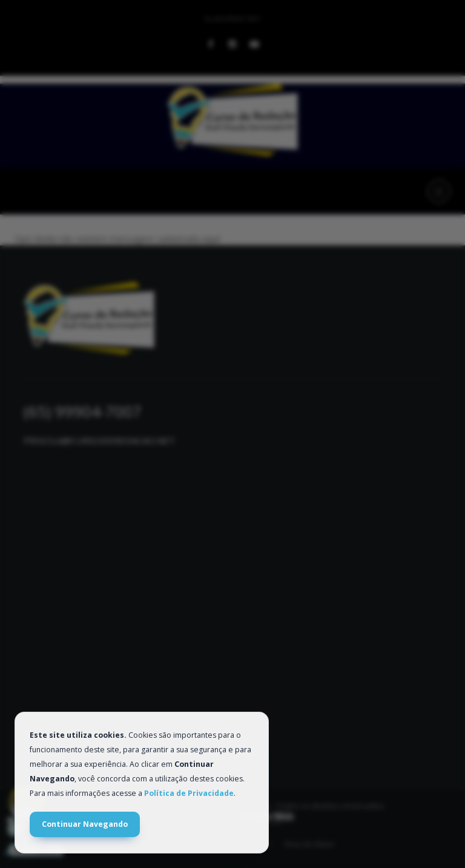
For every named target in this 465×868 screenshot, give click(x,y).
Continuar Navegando (85, 824)
